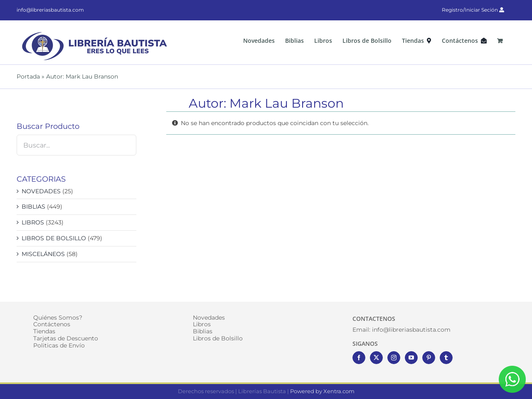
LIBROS (33, 222)
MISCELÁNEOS (43, 254)
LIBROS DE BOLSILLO (54, 238)
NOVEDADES (41, 191)
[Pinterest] (429, 358)
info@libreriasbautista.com (50, 10)
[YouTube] (411, 358)
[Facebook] (359, 358)
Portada (28, 76)
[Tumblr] (446, 358)
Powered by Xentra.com (322, 391)
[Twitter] (376, 358)
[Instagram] (394, 358)
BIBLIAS (33, 207)
